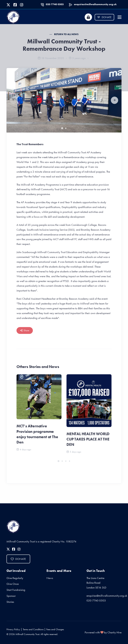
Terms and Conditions (33, 629)
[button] (114, 100)
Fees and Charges (55, 629)
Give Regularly (15, 578)
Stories (10, 602)
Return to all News (66, 34)
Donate (104, 17)
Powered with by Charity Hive (103, 632)
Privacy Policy (13, 629)
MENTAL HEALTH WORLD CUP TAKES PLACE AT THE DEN (88, 439)
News (50, 578)
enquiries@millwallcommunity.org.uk (95, 4)
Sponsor (11, 596)
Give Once (13, 584)
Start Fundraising (16, 590)
